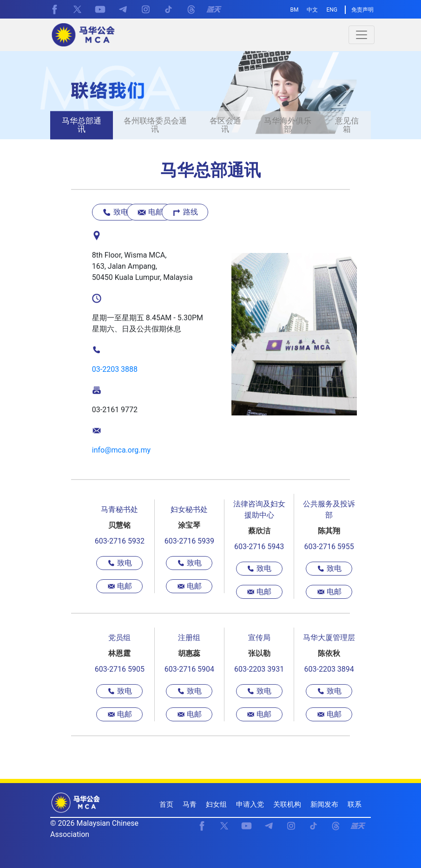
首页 (166, 804)
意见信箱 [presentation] (347, 125)
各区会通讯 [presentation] (225, 125)
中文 (312, 10)
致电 (115, 213)
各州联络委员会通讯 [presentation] (155, 125)
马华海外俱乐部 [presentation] (288, 125)
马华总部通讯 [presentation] (82, 125)
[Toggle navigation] (362, 35)
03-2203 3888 (115, 369)
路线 (185, 213)
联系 (355, 804)
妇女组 (216, 804)
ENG (332, 10)
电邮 (150, 213)
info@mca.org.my (121, 450)
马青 (190, 804)
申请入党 (250, 804)
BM (295, 10)
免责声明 (362, 10)
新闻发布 (324, 804)
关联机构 (287, 804)
